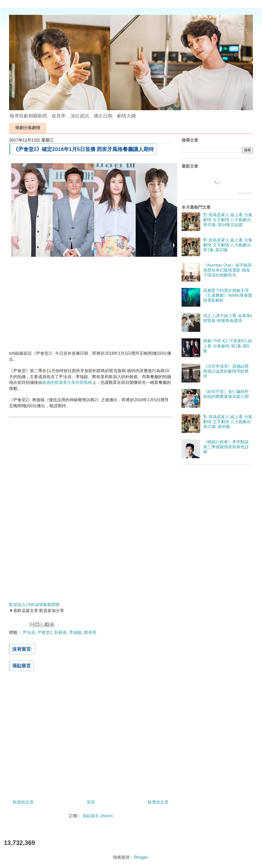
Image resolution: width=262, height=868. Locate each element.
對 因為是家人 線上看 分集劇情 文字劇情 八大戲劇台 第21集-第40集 (228, 422)
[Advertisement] (91, 303)
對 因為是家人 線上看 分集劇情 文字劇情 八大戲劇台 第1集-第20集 (228, 245)
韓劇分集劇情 (28, 128)
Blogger (141, 857)
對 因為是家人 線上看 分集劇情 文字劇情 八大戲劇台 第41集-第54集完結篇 (228, 220)
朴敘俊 (61, 632)
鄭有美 (90, 632)
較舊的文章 (158, 802)
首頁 (91, 802)
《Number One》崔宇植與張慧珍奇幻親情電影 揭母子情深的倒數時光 (227, 270)
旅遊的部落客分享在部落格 (67, 382)
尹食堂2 (45, 632)
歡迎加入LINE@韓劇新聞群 (35, 605)
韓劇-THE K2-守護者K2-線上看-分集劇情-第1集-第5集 (227, 346)
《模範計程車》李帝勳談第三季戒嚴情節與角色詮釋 (226, 447)
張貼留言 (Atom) (98, 816)
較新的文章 (23, 802)
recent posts (245, 193)
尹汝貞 (29, 632)
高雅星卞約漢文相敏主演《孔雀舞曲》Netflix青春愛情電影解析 (227, 295)
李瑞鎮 (75, 632)
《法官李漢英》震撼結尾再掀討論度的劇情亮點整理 (226, 371)
